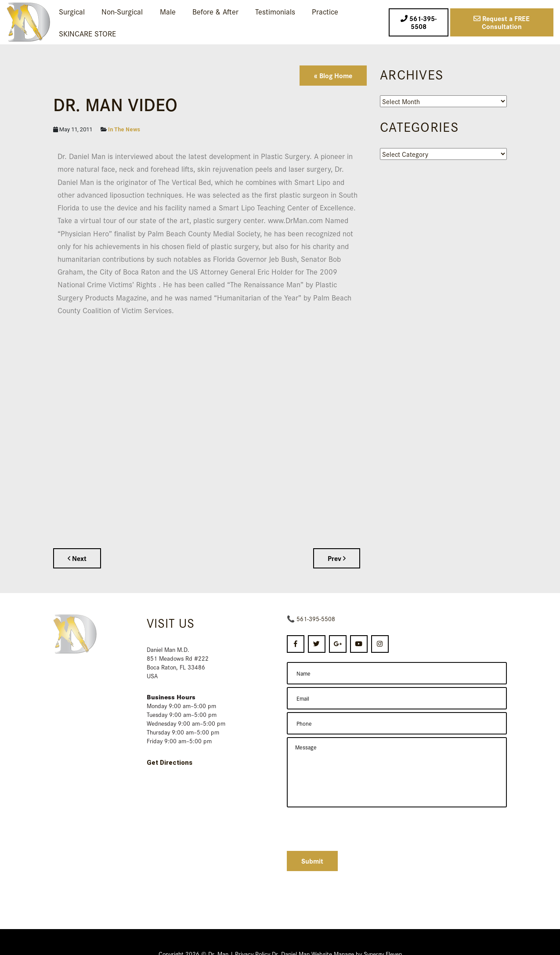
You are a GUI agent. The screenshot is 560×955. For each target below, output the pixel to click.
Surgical (72, 11)
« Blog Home (333, 75)
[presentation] (354, 828)
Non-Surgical (122, 11)
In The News (124, 129)
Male (168, 11)
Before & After (215, 11)
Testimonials (275, 11)
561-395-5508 (316, 619)
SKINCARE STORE (87, 33)
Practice (325, 11)
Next (77, 558)
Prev (337, 558)
